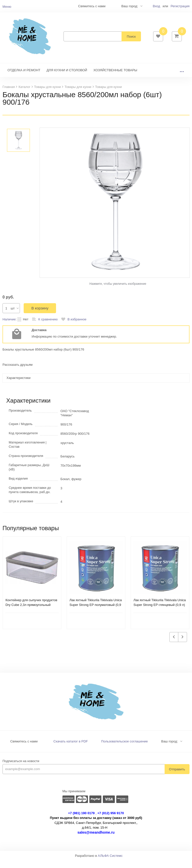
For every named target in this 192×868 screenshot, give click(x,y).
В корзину (40, 316)
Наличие (9, 327)
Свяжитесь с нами (24, 749)
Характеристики (18, 385)
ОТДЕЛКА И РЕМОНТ (24, 78)
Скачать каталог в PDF (71, 749)
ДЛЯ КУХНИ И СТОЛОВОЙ (67, 78)
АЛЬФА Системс (110, 863)
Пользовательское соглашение (124, 749)
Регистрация (180, 6)
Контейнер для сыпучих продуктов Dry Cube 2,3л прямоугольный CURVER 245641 (31, 612)
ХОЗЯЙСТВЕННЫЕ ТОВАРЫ (115, 78)
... (182, 78)
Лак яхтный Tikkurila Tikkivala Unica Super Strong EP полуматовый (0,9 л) (96, 612)
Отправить (177, 777)
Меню (7, 7)
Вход (156, 6)
